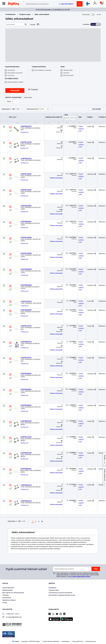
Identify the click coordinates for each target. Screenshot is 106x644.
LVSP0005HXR (26, 285)
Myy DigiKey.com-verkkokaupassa (13, 593)
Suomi (16, 641)
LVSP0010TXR (26, 437)
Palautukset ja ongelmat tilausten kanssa (62, 595)
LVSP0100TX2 (26, 301)
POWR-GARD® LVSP (81, 129)
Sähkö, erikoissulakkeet (42, 14)
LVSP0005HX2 (26, 222)
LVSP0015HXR (26, 253)
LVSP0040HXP (26, 310)
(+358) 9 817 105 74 (11, 614)
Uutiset (5, 603)
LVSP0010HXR (26, 237)
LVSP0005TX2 (26, 342)
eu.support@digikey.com (12, 617)
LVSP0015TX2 (26, 326)
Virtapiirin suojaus (25, 14)
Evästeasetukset (91, 641)
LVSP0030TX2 (26, 159)
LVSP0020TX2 (26, 126)
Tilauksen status (54, 590)
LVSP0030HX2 (26, 373)
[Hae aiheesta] (15, 24)
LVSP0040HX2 (26, 405)
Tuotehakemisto (10, 14)
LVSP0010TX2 (26, 358)
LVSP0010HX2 (26, 174)
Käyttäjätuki (52, 588)
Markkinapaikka (7, 590)
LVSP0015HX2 (26, 190)
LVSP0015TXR (26, 142)
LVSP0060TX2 (26, 485)
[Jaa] (99, 15)
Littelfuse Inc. (25, 132)
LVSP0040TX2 (26, 501)
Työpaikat (6, 595)
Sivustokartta (7, 598)
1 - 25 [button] (12, 109)
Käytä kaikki (15, 91)
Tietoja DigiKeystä (8, 588)
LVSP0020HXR (26, 269)
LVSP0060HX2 (26, 389)
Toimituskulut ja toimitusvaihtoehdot (60, 593)
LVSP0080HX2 (26, 469)
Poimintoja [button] (36, 109)
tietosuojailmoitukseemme (81, 577)
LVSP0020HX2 (26, 206)
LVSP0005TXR (26, 421)
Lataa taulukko (96, 109)
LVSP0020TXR (26, 453)
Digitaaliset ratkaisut (9, 600)
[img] (13, 4)
